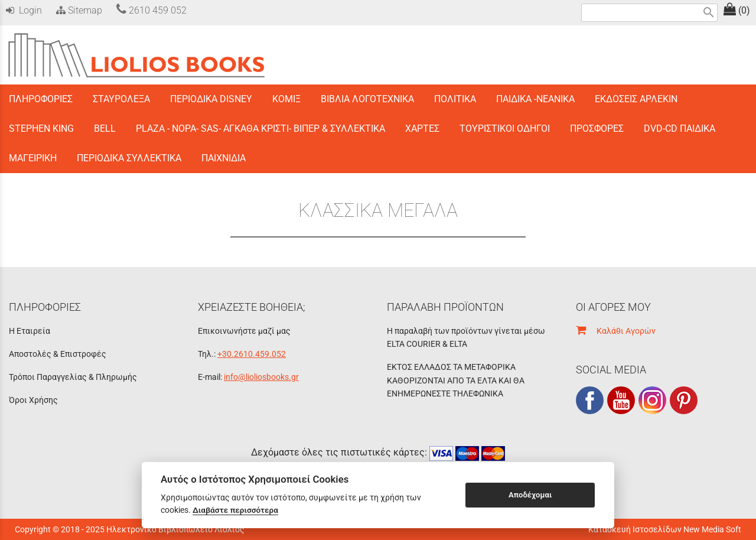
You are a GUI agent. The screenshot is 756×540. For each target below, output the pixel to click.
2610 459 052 (151, 10)
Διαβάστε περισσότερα (235, 510)
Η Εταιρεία (30, 331)
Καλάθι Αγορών (616, 331)
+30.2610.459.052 (252, 354)
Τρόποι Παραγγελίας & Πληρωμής (73, 377)
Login (24, 10)
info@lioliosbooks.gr (261, 377)
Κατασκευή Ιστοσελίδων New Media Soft (665, 529)
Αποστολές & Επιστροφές (58, 354)
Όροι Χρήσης (33, 400)
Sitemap (78, 10)
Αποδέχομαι (530, 495)
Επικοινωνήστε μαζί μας (244, 331)
